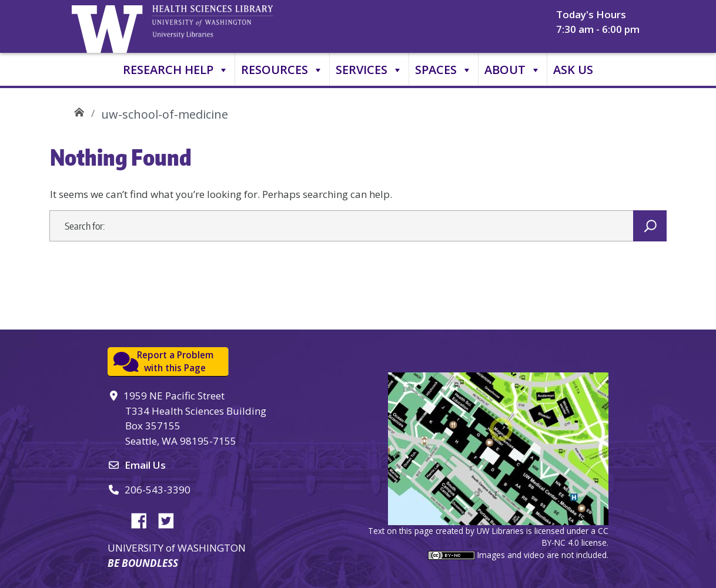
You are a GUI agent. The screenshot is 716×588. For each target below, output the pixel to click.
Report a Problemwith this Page (175, 362)
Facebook (143, 519)
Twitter (170, 519)
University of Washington (110, 26)
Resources (282, 70)
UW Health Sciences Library (79, 110)
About (513, 70)
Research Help (176, 70)
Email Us (145, 465)
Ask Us (573, 70)
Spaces (444, 70)
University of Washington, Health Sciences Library (227, 26)
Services (369, 70)
